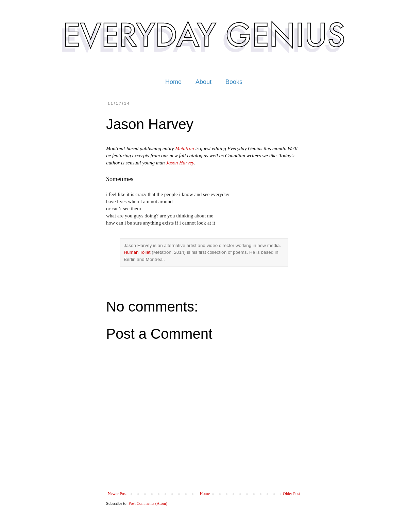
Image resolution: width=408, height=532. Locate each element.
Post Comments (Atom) (148, 503)
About (203, 82)
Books (234, 82)
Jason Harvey (180, 163)
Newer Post (117, 494)
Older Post (292, 494)
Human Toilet (138, 252)
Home (173, 82)
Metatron (184, 148)
